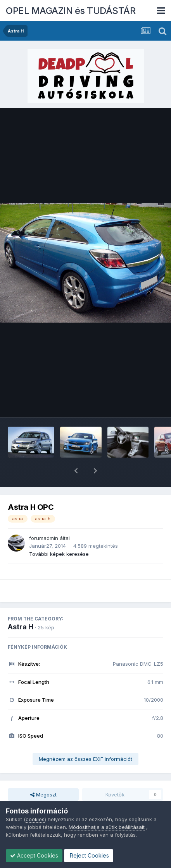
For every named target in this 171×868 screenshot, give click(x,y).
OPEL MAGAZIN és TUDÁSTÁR (71, 11)
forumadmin (44, 518)
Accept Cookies (34, 855)
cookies (35, 819)
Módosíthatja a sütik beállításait (107, 827)
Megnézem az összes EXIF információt (85, 739)
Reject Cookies (89, 855)
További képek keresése (59, 534)
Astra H (21, 607)
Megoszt (43, 774)
